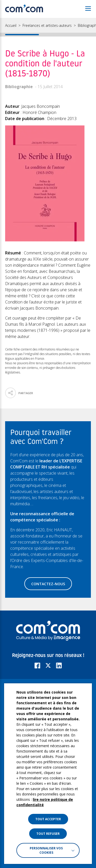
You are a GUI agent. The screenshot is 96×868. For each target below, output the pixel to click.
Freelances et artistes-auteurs (47, 26)
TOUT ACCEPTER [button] (48, 819)
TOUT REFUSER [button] (48, 834)
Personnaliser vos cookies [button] (46, 850)
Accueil (11, 26)
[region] (48, 27)
